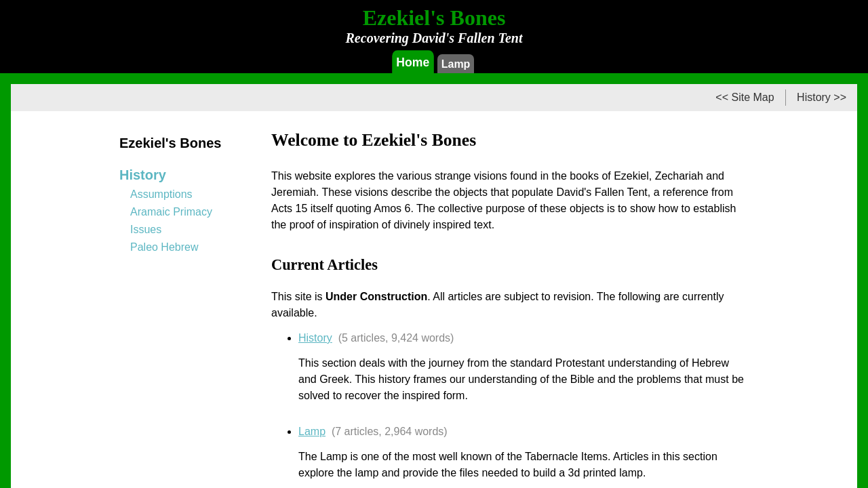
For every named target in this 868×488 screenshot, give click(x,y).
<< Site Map (745, 97)
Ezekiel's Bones (170, 143)
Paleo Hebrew (164, 247)
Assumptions (161, 194)
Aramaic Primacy (171, 212)
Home (413, 62)
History (315, 338)
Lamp (456, 64)
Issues (146, 229)
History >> (822, 97)
